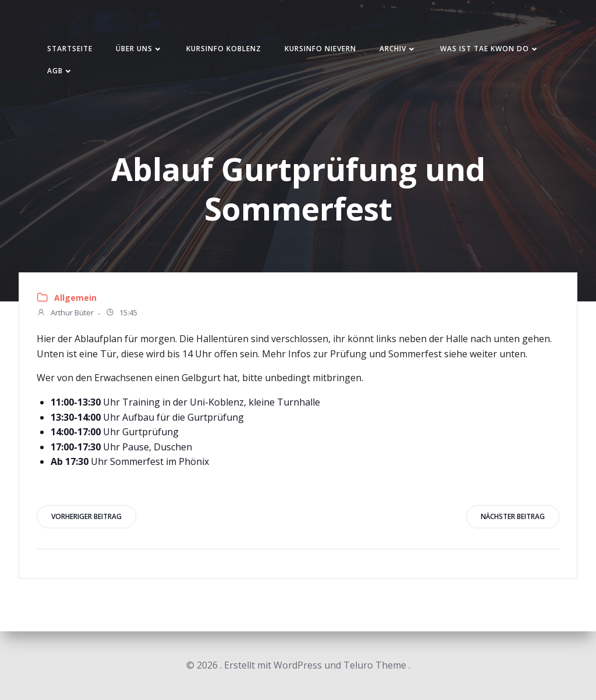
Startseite (70, 49)
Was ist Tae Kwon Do (490, 49)
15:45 (121, 314)
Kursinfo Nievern (320, 49)
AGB (60, 71)
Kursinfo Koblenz (224, 49)
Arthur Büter (65, 314)
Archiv (398, 49)
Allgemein (75, 298)
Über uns (139, 49)
